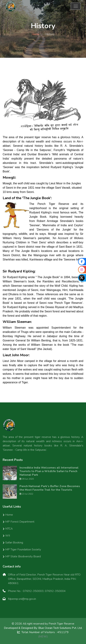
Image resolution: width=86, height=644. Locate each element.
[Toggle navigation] (76, 6)
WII (8, 536)
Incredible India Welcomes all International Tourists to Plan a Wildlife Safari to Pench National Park (49, 471)
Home (36, 34)
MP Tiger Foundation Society (23, 550)
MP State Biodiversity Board (23, 556)
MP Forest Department (20, 522)
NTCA (9, 529)
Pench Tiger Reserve (61, 624)
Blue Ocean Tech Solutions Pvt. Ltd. (60, 628)
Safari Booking (14, 543)
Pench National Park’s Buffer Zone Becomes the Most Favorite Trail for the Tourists (50, 488)
